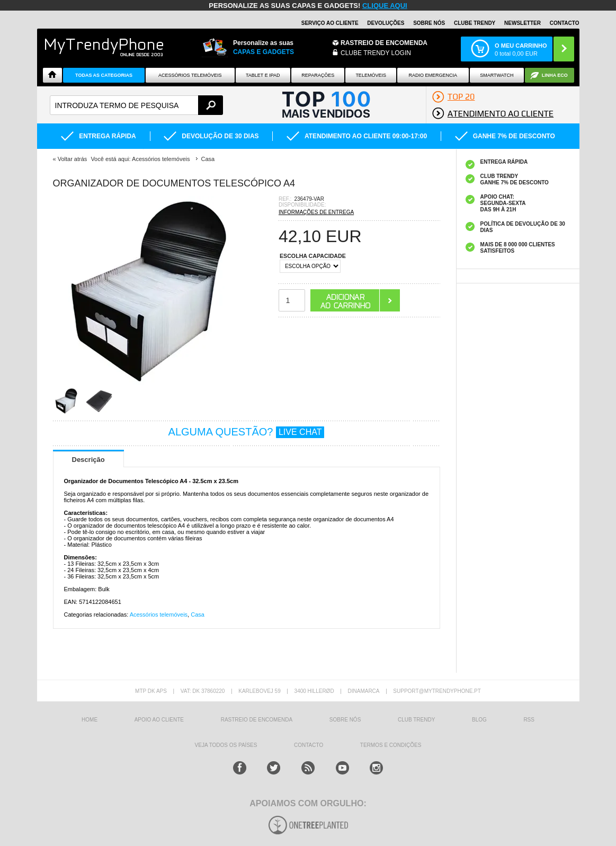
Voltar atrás (73, 159)
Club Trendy (416, 720)
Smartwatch (497, 75)
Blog (479, 720)
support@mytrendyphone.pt (437, 691)
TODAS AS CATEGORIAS (104, 75)
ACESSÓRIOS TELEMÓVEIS (190, 75)
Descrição (88, 460)
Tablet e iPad (263, 75)
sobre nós (345, 720)
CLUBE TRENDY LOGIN (376, 53)
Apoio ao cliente (159, 720)
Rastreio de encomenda (384, 43)
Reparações (318, 75)
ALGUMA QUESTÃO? (247, 432)
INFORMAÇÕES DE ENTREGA (316, 212)
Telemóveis (371, 75)
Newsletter (523, 23)
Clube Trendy (475, 23)
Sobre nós (429, 23)
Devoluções (386, 23)
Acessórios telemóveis (159, 615)
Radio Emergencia (433, 75)
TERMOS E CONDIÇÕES (391, 745)
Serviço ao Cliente (330, 23)
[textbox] (137, 105)
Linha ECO (555, 75)
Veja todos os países (226, 745)
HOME (90, 720)
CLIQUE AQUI (385, 6)
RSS (529, 720)
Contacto (565, 23)
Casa (198, 615)
